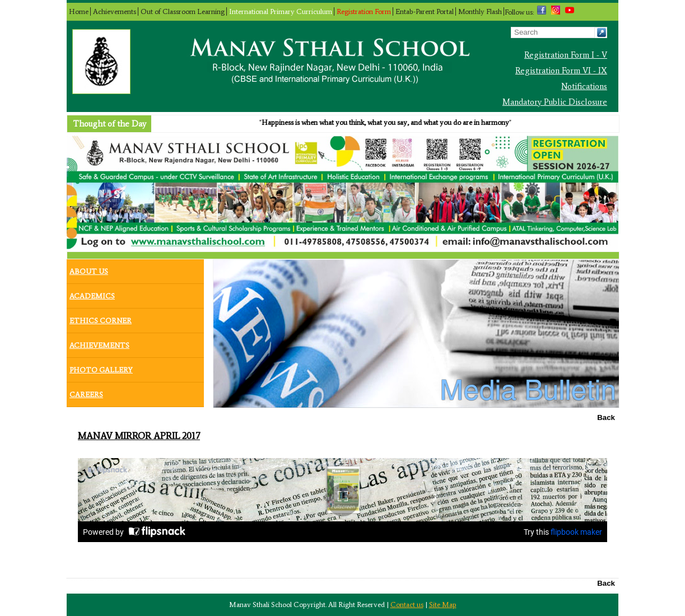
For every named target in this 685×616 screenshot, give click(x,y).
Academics (92, 293)
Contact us (407, 605)
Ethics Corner (101, 318)
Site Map (443, 605)
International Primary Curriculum (281, 11)
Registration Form (364, 11)
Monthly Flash (480, 11)
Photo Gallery (101, 367)
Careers (86, 392)
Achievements (115, 11)
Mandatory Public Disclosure (555, 102)
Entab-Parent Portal (425, 11)
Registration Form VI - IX (561, 71)
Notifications (584, 86)
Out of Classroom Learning (183, 11)
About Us (89, 269)
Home (79, 11)
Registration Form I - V (566, 55)
